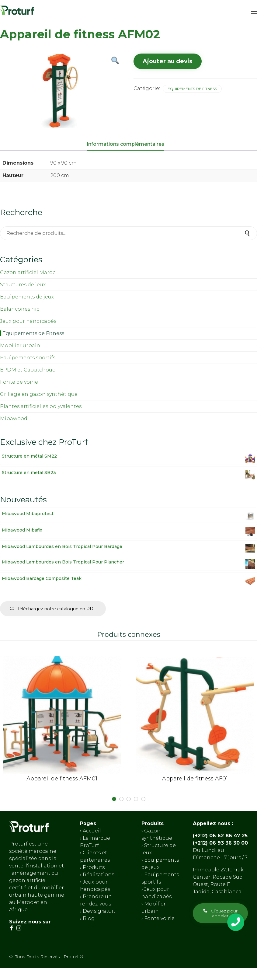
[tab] (128, 145)
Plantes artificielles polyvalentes (41, 406)
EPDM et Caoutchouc (28, 370)
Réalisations (98, 874)
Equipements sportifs (28, 358)
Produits (94, 867)
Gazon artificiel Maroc (28, 272)
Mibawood (14, 419)
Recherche (248, 233)
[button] (53, 609)
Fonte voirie (159, 918)
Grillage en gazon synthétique (39, 394)
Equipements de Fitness (192, 89)
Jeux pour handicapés (28, 321)
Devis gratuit (98, 911)
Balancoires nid (20, 309)
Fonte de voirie (19, 382)
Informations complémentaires (125, 144)
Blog (88, 918)
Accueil (92, 830)
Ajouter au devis (168, 61)
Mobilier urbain (20, 345)
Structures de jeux (23, 285)
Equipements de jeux (27, 297)
